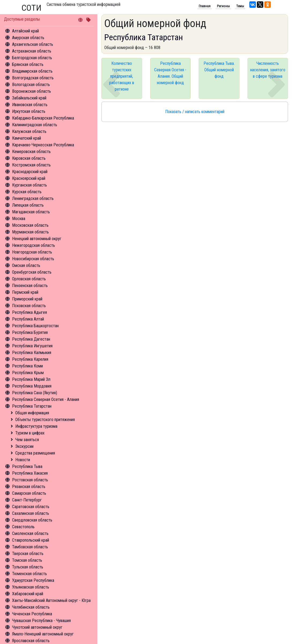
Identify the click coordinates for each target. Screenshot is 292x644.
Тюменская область (29, 574)
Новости (23, 460)
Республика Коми (27, 366)
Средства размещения (35, 453)
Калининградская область (35, 125)
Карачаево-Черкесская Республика (43, 145)
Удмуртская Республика (33, 580)
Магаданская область (31, 212)
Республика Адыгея (29, 312)
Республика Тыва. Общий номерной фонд (219, 70)
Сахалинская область (31, 513)
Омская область (26, 265)
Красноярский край (29, 178)
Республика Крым (28, 373)
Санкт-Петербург (27, 500)
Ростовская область (30, 480)
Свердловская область (32, 520)
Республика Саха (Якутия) (35, 393)
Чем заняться (27, 440)
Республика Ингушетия (32, 346)
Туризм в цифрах (30, 433)
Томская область (27, 560)
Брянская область (28, 64)
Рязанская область (29, 487)
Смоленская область (30, 533)
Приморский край (27, 299)
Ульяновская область (31, 587)
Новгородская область (32, 252)
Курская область (27, 192)
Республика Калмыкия (32, 353)
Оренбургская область (32, 272)
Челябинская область (31, 607)
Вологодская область (31, 85)
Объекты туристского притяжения (45, 420)
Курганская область (29, 185)
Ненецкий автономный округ (37, 239)
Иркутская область (29, 111)
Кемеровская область (31, 152)
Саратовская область (31, 507)
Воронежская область (32, 91)
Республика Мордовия (32, 386)
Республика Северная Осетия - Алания (46, 399)
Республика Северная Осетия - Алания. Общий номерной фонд (170, 73)
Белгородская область (32, 58)
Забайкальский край (29, 98)
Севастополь (23, 527)
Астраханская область (32, 51)
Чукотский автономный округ (37, 627)
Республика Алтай (28, 319)
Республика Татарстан (32, 406)
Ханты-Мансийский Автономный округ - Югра (51, 600)
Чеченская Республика (32, 614)
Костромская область (31, 165)
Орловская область (29, 279)
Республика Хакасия (30, 473)
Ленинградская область (33, 198)
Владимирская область (32, 71)
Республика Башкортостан (35, 326)
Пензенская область (30, 286)
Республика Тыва (27, 466)
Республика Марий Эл (31, 379)
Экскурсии (24, 446)
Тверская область (28, 554)
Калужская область (29, 131)
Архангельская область (33, 44)
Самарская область (29, 493)
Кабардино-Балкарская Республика (43, 118)
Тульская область (28, 567)
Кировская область (29, 158)
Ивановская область (30, 105)
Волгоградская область (33, 78)
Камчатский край (27, 138)
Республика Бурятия (30, 332)
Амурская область (28, 38)
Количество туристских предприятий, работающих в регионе (122, 76)
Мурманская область (30, 232)
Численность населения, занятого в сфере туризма (268, 70)
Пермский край (25, 292)
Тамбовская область (30, 547)
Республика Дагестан (31, 339)
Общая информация (32, 413)
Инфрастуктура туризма (36, 426)
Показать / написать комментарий (195, 112)
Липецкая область (28, 205)
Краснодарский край (30, 172)
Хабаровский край (28, 594)
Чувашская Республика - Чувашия (41, 621)
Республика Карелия (30, 359)
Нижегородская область (34, 245)
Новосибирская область (33, 259)
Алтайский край (25, 31)
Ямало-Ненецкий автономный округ (43, 634)
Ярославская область (31, 641)
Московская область (30, 225)
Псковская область (29, 306)
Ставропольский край (31, 540)
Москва (19, 219)
